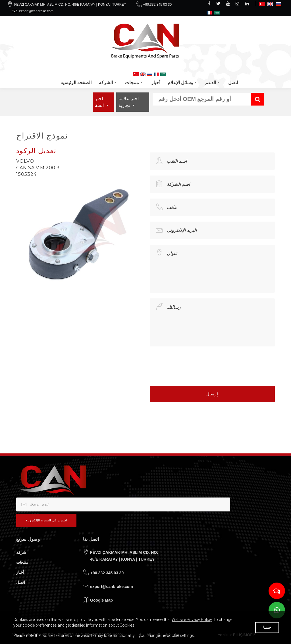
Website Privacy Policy (192, 620)
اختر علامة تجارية (128, 102)
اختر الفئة (100, 102)
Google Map (101, 600)
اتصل (233, 83)
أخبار (156, 83)
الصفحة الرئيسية (76, 83)
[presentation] (193, 363)
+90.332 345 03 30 (157, 5)
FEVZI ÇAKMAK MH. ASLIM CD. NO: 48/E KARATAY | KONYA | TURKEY (70, 5)
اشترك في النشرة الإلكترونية (46, 520)
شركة (21, 552)
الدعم (211, 83)
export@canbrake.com (36, 11)
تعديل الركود (36, 151)
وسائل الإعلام (180, 83)
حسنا (267, 627)
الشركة (106, 83)
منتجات (132, 83)
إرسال (212, 394)
